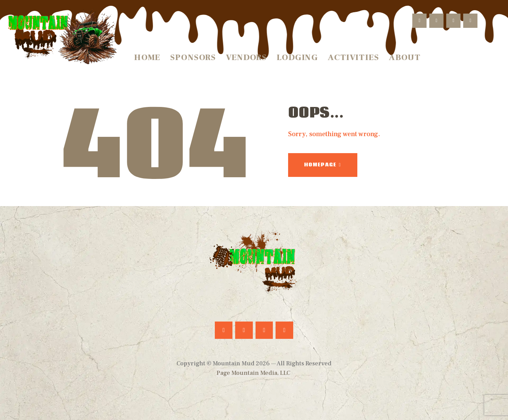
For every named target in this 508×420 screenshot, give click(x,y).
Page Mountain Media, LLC (253, 373)
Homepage (320, 165)
